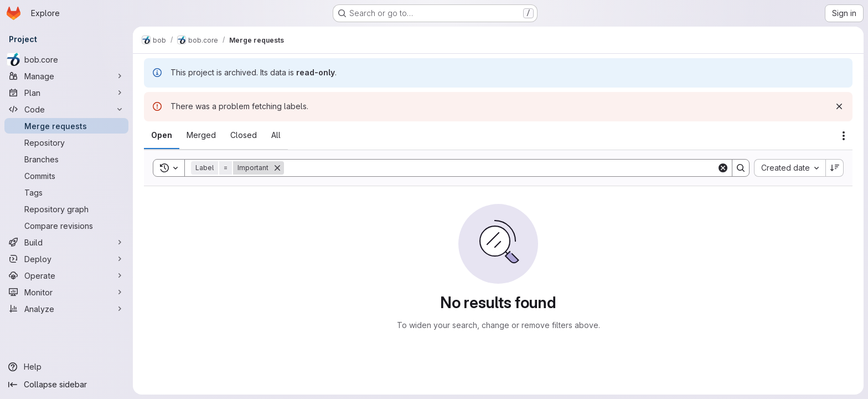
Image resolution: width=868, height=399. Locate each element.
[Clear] (723, 168)
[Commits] (66, 176)
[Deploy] (66, 259)
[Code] (66, 109)
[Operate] (66, 275)
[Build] (66, 242)
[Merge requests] (66, 126)
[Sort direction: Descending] (835, 168)
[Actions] (844, 136)
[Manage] (66, 76)
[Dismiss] (839, 106)
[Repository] (66, 142)
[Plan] (66, 93)
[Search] (500, 168)
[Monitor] (66, 292)
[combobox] (790, 168)
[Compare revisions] (66, 226)
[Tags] (66, 192)
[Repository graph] (66, 209)
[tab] (162, 135)
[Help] (66, 367)
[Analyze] (66, 309)
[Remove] (277, 168)
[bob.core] (66, 59)
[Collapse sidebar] (66, 385)
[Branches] (66, 159)
